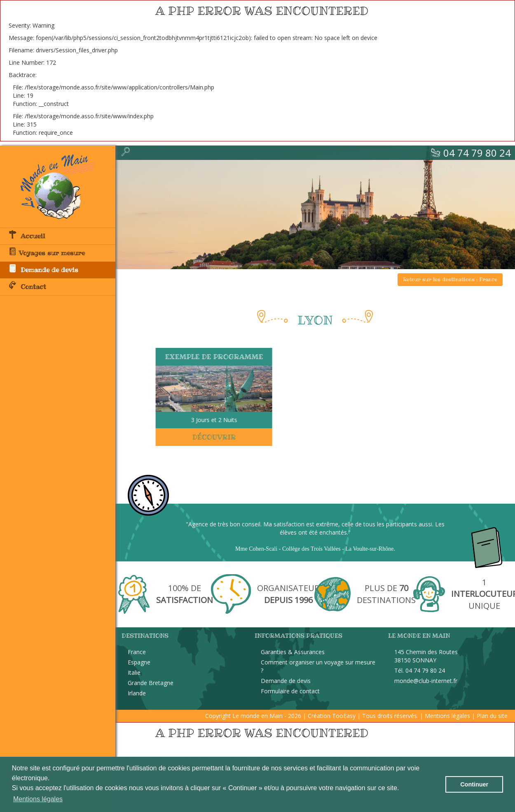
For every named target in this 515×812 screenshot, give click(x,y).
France (137, 652)
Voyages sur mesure (47, 252)
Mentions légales (447, 716)
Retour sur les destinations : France (450, 279)
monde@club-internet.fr (426, 681)
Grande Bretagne (151, 683)
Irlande (137, 693)
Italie (134, 672)
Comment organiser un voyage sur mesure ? (318, 666)
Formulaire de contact (290, 691)
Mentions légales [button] (38, 799)
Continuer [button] (474, 784)
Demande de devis (43, 269)
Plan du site (492, 716)
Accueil (27, 235)
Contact (27, 286)
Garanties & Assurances (293, 652)
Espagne (139, 662)
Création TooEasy (332, 716)
